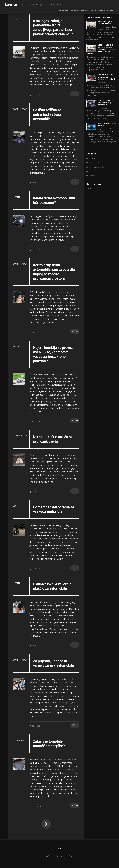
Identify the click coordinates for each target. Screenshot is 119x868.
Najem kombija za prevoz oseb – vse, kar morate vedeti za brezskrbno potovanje (53, 354)
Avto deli (75, 10)
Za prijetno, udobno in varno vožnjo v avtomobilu (53, 663)
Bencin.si (11, 5)
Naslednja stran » (46, 824)
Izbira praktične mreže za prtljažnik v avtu (53, 439)
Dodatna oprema (97, 10)
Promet (111, 10)
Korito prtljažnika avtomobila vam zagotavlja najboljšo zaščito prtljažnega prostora (54, 272)
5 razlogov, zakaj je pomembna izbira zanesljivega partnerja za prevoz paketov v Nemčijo (54, 27)
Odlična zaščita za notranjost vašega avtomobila (47, 114)
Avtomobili (63, 10)
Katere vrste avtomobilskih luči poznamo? (54, 200)
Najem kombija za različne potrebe (105, 23)
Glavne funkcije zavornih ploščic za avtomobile (52, 586)
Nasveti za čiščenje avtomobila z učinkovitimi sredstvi (106, 77)
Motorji (84, 10)
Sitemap (89, 189)
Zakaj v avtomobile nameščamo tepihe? (49, 744)
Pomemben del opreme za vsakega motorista (54, 509)
